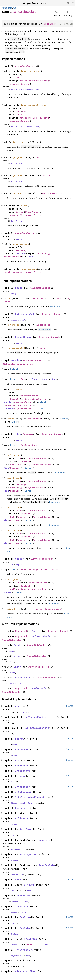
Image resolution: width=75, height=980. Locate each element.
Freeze (36, 631)
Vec (19, 111)
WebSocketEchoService (18, 364)
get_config (20, 193)
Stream (20, 559)
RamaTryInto (47, 865)
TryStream (31, 939)
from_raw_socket (31, 71)
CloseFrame (32, 212)
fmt (9, 298)
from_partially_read (34, 105)
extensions (14, 325)
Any (17, 706)
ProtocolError (34, 215)
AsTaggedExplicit (37, 717)
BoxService (34, 419)
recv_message (29, 269)
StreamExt (23, 896)
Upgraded (49, 24)
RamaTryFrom (28, 854)
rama (5, 8)
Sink (18, 434)
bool (42, 348)
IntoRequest (23, 792)
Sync (45, 379)
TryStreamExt (24, 950)
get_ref (18, 157)
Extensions (44, 325)
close (24, 206)
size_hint (14, 609)
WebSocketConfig (39, 81)
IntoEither (22, 787)
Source (70, 706)
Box (23, 379)
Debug (19, 288)
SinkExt (29, 885)
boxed (11, 419)
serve (19, 389)
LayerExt (21, 808)
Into (22, 776)
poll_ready (14, 455)
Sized (25, 712)
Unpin (19, 90)
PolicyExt (22, 818)
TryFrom (15, 860)
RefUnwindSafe (41, 636)
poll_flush (14, 507)
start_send (14, 478)
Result (14, 215)
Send (30, 257)
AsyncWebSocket (35, 3)
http (10, 8)
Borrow (20, 739)
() (21, 215)
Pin (19, 458)
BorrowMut (22, 749)
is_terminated (16, 348)
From (18, 760)
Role (20, 77)
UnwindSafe (39, 688)
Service (16, 360)
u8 (24, 111)
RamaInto (45, 840)
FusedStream (23, 337)
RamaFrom (25, 829)
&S (38, 157)
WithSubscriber (25, 971)
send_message (21, 244)
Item (13, 569)
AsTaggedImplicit (37, 728)
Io (12, 90)
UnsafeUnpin (22, 678)
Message (20, 250)
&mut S (46, 175)
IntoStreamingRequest (30, 797)
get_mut (18, 175)
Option (24, 81)
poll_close (14, 530)
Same (18, 880)
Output (14, 369)
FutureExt (22, 765)
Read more (55, 306)
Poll (13, 465)
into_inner (20, 142)
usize (39, 609)
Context (26, 461)
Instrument (22, 771)
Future (21, 253)
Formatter (39, 298)
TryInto (25, 928)
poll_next (14, 579)
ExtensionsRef (32, 90)
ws (15, 8)
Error (7, 302)
